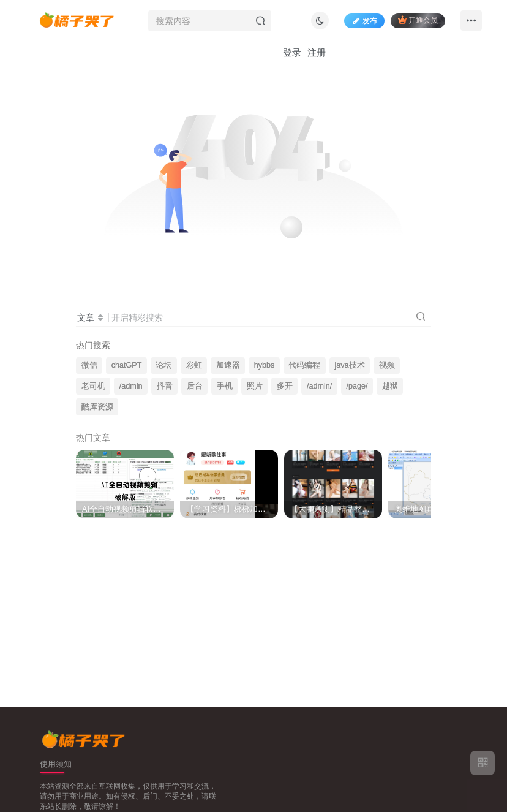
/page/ (357, 386)
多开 (285, 386)
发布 (364, 21)
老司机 (93, 386)
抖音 (165, 386)
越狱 (390, 386)
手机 (225, 386)
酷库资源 (97, 407)
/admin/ (319, 386)
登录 (292, 52)
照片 (255, 386)
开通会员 (418, 20)
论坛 (163, 365)
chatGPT (127, 365)
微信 (89, 365)
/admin (131, 386)
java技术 (350, 365)
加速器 (228, 365)
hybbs (265, 365)
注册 (317, 52)
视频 (387, 365)
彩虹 (194, 365)
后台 (195, 386)
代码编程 (304, 365)
